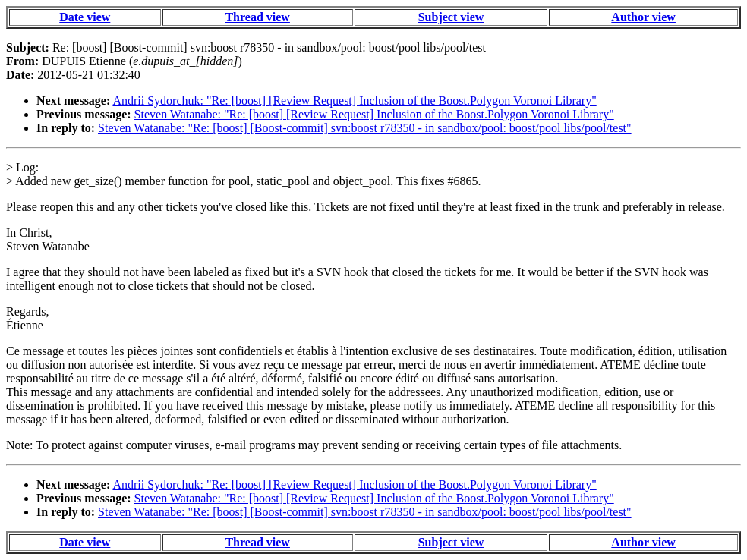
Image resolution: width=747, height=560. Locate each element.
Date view (85, 17)
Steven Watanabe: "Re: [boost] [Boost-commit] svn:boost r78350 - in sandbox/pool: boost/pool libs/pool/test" (365, 128)
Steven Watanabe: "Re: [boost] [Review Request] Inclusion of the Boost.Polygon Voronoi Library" (374, 114)
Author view (643, 17)
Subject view (451, 17)
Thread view (257, 17)
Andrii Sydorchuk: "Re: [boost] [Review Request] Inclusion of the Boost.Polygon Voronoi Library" (354, 101)
